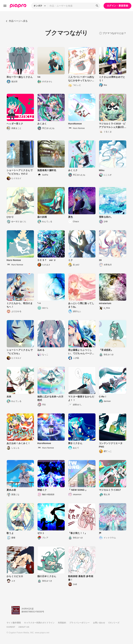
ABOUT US (24, 627)
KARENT (11, 627)
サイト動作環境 (14, 623)
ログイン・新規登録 (117, 6)
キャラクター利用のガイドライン (39, 623)
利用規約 (62, 623)
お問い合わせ (99, 623)
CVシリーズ (114, 623)
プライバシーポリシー (80, 623)
